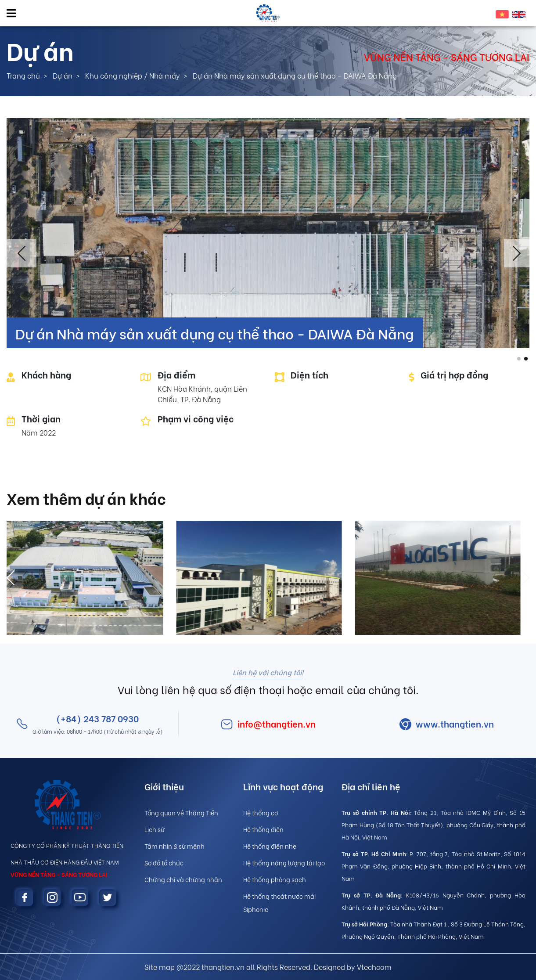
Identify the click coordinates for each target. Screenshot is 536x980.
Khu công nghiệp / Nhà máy (133, 75)
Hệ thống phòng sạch (275, 879)
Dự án (63, 75)
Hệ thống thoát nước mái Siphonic (279, 903)
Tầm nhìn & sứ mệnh (174, 846)
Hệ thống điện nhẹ (270, 846)
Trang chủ (23, 75)
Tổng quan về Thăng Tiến (181, 812)
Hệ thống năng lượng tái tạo (284, 863)
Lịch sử (155, 829)
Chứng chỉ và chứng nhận (183, 879)
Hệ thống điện (263, 829)
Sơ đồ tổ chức (164, 863)
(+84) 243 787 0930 (97, 718)
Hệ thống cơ (261, 812)
